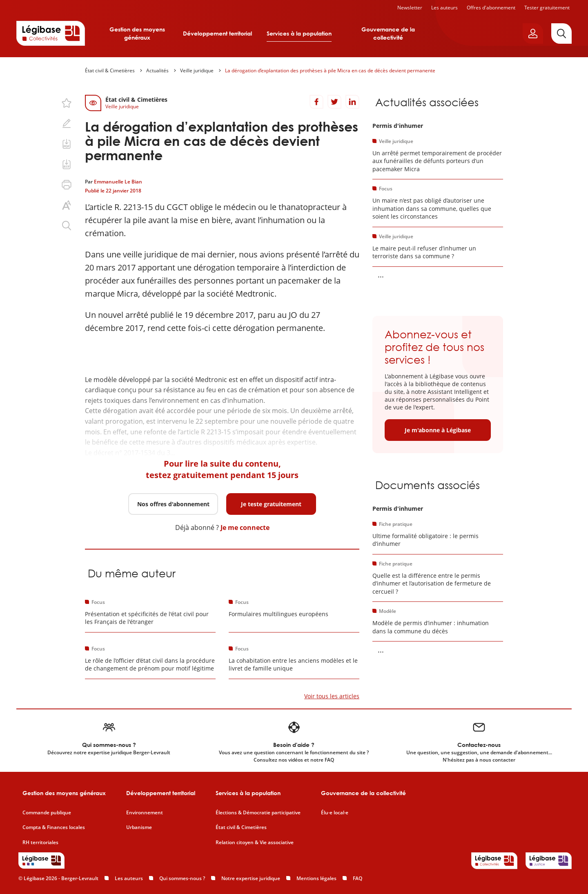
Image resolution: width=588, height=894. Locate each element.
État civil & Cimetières (110, 70)
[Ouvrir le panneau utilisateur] (533, 34)
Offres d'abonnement (491, 8)
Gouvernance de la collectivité (388, 33)
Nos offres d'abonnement (173, 504)
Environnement (145, 813)
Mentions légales (316, 878)
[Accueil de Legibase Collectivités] (51, 33)
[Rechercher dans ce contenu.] (67, 226)
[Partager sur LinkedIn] (352, 102)
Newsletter (410, 8)
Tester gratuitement (547, 8)
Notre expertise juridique (251, 878)
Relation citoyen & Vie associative (255, 843)
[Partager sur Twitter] (334, 102)
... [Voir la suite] (381, 275)
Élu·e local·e (335, 813)
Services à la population (299, 33)
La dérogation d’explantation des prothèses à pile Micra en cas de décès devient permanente (330, 70)
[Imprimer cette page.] (67, 185)
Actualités (157, 70)
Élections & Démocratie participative (258, 813)
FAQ (357, 878)
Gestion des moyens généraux (137, 33)
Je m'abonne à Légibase (438, 430)
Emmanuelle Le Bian (118, 182)
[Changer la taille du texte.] (67, 205)
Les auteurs (444, 8)
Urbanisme (139, 827)
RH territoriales (40, 843)
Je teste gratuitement (271, 504)
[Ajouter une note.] (67, 123)
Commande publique (47, 813)
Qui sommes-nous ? (182, 878)
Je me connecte (245, 527)
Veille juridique (197, 70)
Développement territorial (217, 33)
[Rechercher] (561, 34)
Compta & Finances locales (54, 827)
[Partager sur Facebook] (316, 102)
